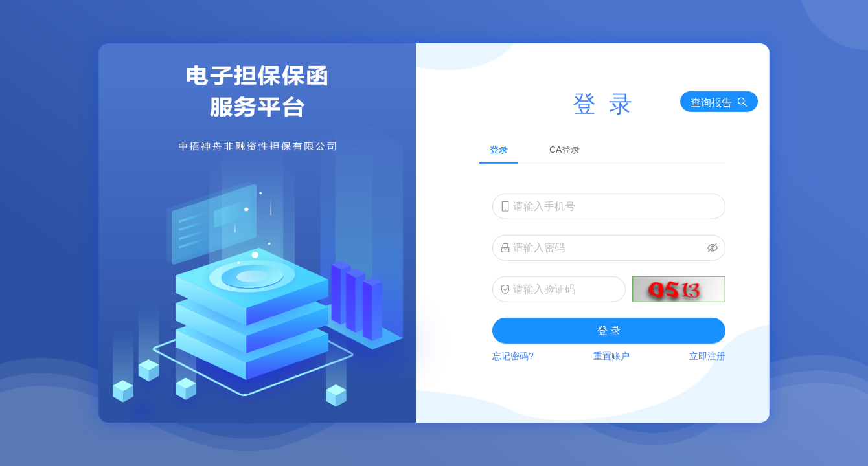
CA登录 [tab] (565, 149)
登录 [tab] (499, 149)
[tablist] (602, 149)
